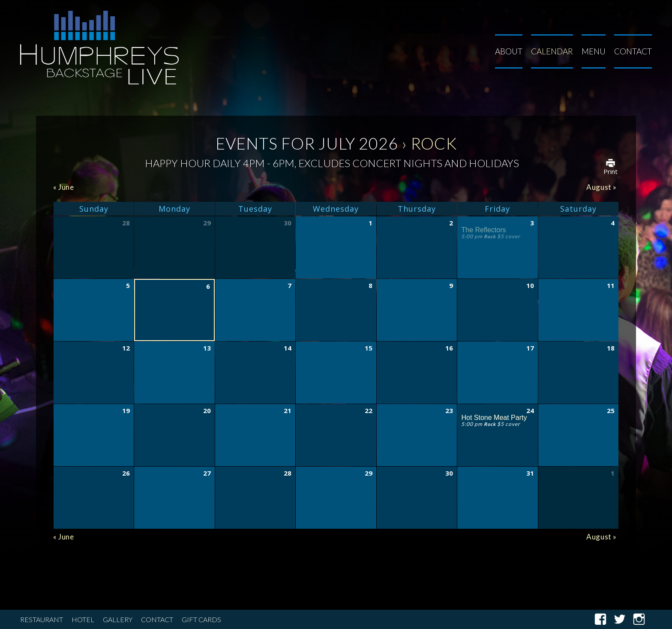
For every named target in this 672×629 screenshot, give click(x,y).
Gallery (118, 619)
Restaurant (42, 619)
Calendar (552, 51)
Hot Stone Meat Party (494, 418)
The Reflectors (483, 230)
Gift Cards (201, 619)
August (601, 187)
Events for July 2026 (307, 143)
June (64, 187)
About (509, 51)
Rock (490, 236)
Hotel (83, 619)
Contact (633, 51)
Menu (594, 51)
